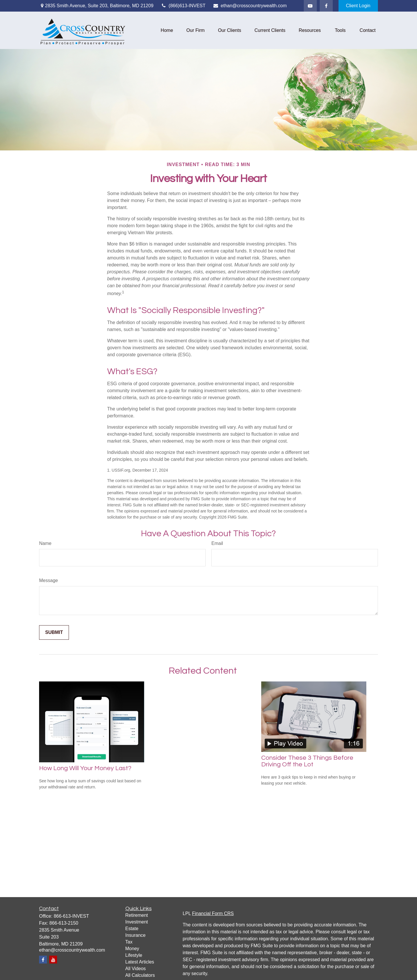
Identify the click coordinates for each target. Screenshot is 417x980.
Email (217, 543)
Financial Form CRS (213, 913)
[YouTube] (310, 6)
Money (132, 949)
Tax (129, 942)
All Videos (136, 969)
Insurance (136, 935)
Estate (132, 929)
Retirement (137, 915)
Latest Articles (140, 962)
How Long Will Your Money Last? (85, 768)
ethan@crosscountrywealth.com (250, 6)
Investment (137, 922)
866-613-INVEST (71, 916)
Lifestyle (134, 955)
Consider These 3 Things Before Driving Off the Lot (307, 761)
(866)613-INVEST (183, 6)
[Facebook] (326, 6)
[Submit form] (54, 632)
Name (45, 543)
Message (49, 580)
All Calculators (140, 975)
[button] (167, 30)
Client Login (358, 6)
